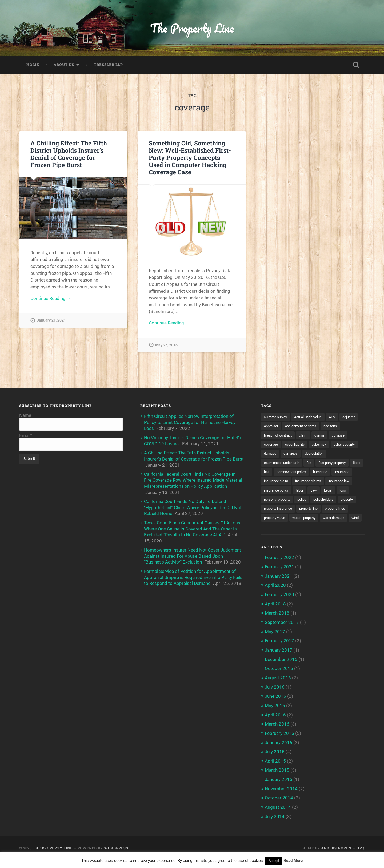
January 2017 (279, 660)
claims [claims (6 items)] (345, 436)
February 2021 (279, 578)
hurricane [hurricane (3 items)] (340, 473)
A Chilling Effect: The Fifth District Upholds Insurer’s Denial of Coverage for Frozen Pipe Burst (69, 154)
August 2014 (278, 815)
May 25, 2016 (166, 346)
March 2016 (277, 733)
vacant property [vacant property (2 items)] (277, 528)
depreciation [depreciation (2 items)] (348, 454)
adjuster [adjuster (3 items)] (271, 427)
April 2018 (275, 614)
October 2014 (279, 806)
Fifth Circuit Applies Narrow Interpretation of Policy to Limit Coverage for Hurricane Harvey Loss (190, 423)
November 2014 (281, 797)
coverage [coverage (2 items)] (292, 445)
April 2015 (275, 769)
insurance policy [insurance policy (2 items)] (307, 491)
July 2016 (275, 696)
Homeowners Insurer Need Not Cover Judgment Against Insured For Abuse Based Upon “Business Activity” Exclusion (193, 554)
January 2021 (279, 587)
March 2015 (277, 778)
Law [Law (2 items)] (347, 491)
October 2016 (279, 678)
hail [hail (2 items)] (283, 473)
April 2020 (275, 596)
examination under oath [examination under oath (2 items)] (284, 463)
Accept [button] (274, 861)
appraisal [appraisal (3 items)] (293, 427)
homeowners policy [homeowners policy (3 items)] (309, 473)
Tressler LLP (108, 65)
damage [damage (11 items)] (301, 454)
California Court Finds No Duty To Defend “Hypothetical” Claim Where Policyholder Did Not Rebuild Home (193, 507)
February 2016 (279, 742)
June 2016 (275, 706)
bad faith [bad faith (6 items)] (271, 436)
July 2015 (275, 760)
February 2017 (279, 651)
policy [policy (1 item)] (335, 501)
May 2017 (275, 641)
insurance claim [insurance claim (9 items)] (300, 482)
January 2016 (279, 751)
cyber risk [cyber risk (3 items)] (344, 445)
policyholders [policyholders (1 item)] (275, 510)
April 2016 (275, 724)
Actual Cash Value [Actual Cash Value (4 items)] (312, 417)
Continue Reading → (51, 299)
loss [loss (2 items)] (284, 501)
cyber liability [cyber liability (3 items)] (318, 445)
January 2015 (279, 788)
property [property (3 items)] (300, 510)
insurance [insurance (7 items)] (272, 482)
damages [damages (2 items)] (323, 454)
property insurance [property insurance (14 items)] (330, 510)
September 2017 (282, 632)
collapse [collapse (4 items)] (271, 445)
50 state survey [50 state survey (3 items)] (277, 417)
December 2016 (281, 669)
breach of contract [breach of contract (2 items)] (301, 436)
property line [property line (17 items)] (274, 519)
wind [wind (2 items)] (333, 528)
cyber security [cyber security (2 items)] (275, 454)
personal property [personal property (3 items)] (309, 501)
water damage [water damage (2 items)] (310, 528)
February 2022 (279, 568)
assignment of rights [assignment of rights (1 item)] (325, 427)
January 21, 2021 (51, 321)
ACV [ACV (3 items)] (337, 417)
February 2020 (279, 605)
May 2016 (275, 715)
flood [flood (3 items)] (268, 473)
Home (33, 65)
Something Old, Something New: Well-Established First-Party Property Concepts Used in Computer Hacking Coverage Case (190, 158)
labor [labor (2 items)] (332, 491)
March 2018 (277, 623)
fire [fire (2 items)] (313, 463)
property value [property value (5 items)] (333, 519)
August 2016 (278, 687)
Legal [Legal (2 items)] (269, 501)
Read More (293, 861)
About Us (64, 65)
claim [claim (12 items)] (328, 436)
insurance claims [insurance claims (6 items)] (334, 482)
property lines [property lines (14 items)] (303, 519)
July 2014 (275, 824)
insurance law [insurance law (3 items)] (275, 491)
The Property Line (192, 28)
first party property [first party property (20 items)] (339, 463)
